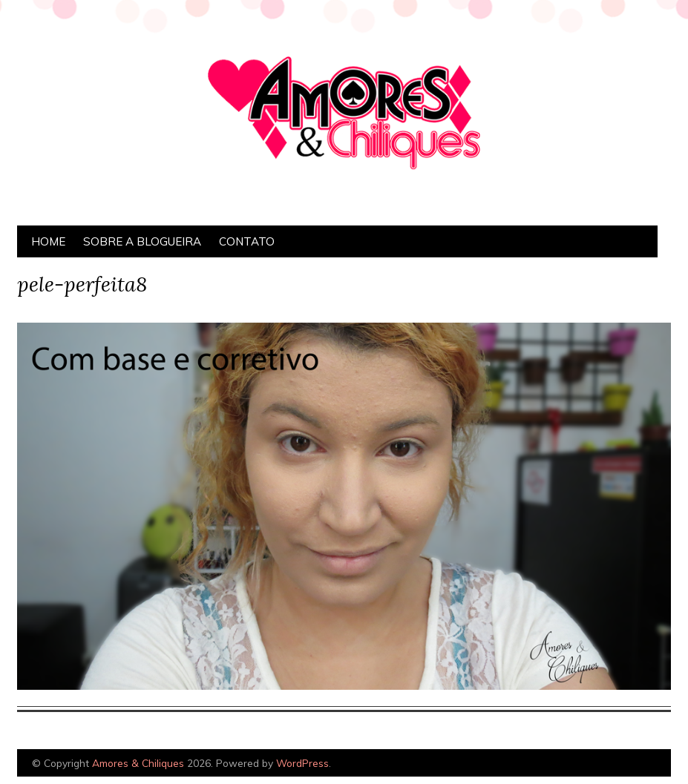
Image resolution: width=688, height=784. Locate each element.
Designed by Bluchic (636, 764)
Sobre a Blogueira (142, 241)
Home (48, 241)
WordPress (302, 763)
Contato (247, 241)
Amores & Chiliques (138, 763)
